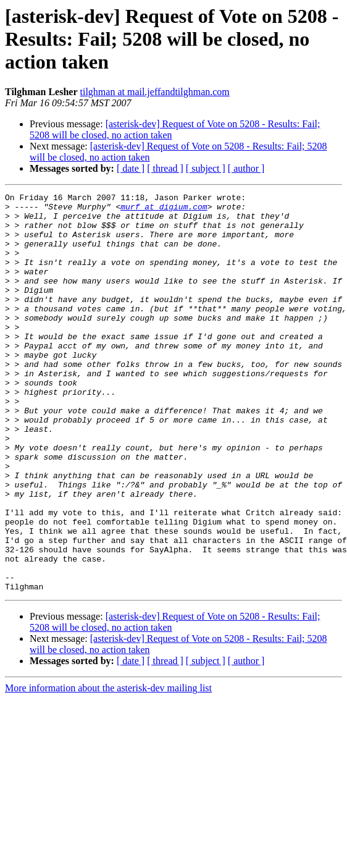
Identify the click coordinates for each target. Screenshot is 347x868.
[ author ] (246, 168)
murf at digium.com (164, 210)
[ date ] (131, 168)
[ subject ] (206, 168)
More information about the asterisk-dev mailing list (108, 768)
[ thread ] (165, 168)
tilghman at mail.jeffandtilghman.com (155, 92)
